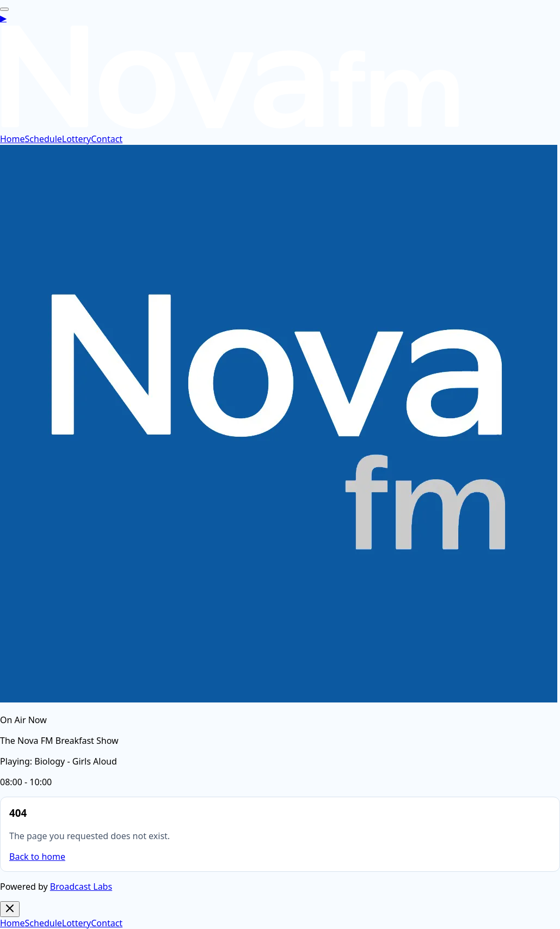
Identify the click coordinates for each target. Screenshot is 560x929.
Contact (107, 139)
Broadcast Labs (81, 887)
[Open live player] (3, 18)
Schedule (44, 139)
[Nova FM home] (230, 127)
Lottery (76, 139)
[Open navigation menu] (4, 9)
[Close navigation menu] (10, 909)
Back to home (37, 857)
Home (13, 139)
